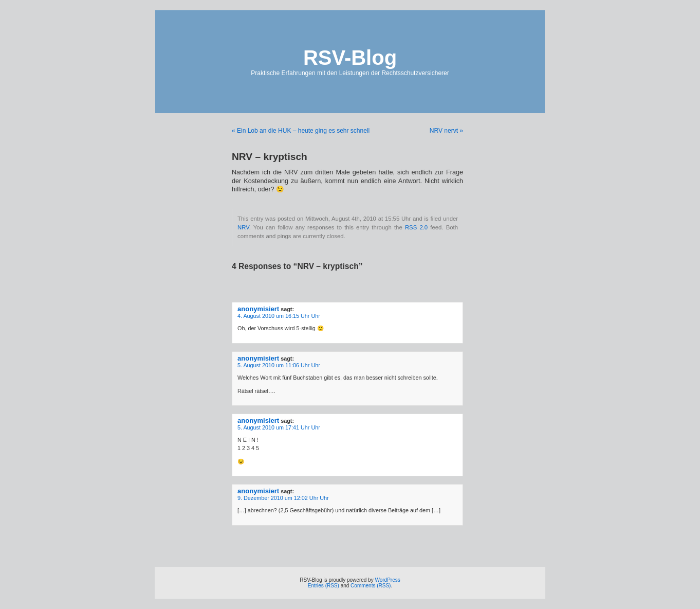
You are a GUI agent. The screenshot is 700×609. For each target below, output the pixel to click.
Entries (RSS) (324, 586)
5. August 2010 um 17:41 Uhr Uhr (279, 427)
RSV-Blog (350, 58)
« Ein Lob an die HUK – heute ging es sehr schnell (301, 131)
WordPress (387, 580)
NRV (243, 227)
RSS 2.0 (416, 227)
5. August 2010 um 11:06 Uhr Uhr (279, 365)
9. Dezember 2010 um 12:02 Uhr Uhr (283, 498)
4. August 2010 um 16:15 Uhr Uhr (279, 316)
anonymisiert (258, 309)
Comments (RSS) (371, 586)
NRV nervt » (446, 131)
